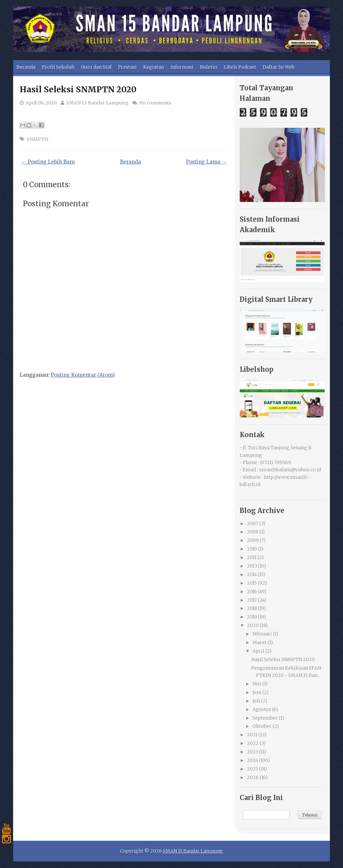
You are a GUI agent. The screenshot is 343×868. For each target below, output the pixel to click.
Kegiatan (154, 67)
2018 (252, 608)
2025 (252, 769)
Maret (260, 642)
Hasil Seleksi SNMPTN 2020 (78, 89)
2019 (252, 617)
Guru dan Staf (96, 67)
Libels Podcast (240, 67)
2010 (252, 549)
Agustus (262, 709)
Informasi (182, 67)
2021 (252, 735)
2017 (252, 600)
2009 (253, 540)
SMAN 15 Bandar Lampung (97, 103)
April (258, 651)
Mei (257, 684)
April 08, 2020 (41, 103)
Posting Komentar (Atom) (83, 375)
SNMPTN (37, 139)
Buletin (209, 67)
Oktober (262, 726)
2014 (252, 574)
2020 (253, 625)
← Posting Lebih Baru (48, 162)
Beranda (26, 67)
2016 (252, 591)
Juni (257, 692)
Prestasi (127, 67)
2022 (253, 743)
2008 (253, 532)
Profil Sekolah (58, 67)
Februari (262, 634)
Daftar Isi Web (279, 67)
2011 (252, 557)
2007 (253, 523)
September (265, 718)
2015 (252, 583)
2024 (252, 760)
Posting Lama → (206, 162)
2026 (253, 777)
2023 (252, 752)
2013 (252, 566)
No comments (155, 103)
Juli (256, 701)
